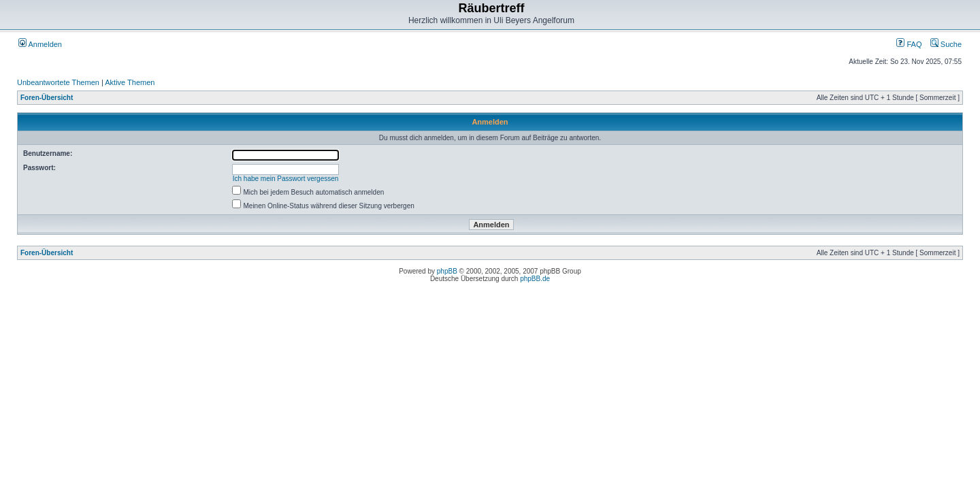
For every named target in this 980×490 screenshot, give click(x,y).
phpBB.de (535, 279)
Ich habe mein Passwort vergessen (286, 179)
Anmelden (40, 44)
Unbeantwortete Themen (58, 82)
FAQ (909, 44)
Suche (946, 44)
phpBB (447, 271)
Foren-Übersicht (47, 98)
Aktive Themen (130, 82)
